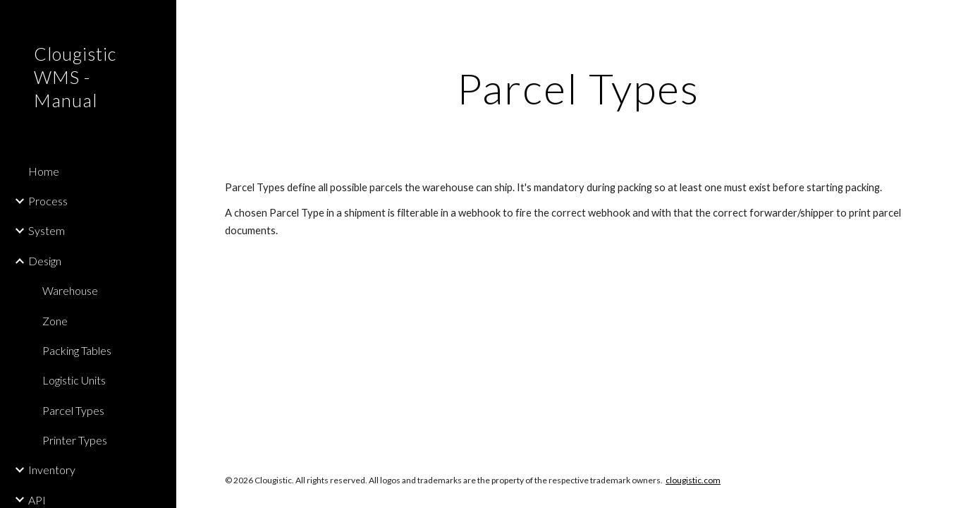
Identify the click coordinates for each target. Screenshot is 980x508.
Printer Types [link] (75, 440)
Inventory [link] (52, 470)
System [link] (47, 230)
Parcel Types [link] (73, 410)
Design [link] (45, 261)
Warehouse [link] (70, 290)
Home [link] (44, 171)
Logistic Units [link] (74, 380)
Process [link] (48, 201)
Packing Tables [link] (77, 350)
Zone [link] (55, 321)
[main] (578, 88)
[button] (963, 20)
